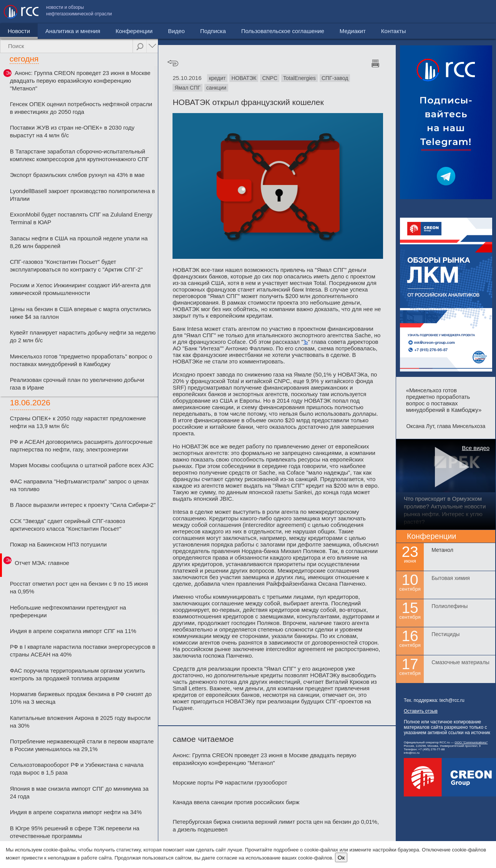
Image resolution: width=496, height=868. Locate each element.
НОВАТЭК (244, 78)
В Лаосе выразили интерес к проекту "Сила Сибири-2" (83, 505)
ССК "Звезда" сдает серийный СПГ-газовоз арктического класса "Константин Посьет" (68, 525)
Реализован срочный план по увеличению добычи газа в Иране (77, 384)
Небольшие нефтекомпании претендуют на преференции (68, 611)
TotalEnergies (299, 78)
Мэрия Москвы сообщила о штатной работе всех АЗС (82, 465)
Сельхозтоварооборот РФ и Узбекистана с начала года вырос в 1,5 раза (77, 769)
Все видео (476, 448)
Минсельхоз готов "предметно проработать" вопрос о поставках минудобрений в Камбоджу (81, 360)
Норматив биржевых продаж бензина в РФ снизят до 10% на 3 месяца (81, 698)
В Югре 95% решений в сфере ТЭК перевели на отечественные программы (75, 832)
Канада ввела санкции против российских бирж (236, 802)
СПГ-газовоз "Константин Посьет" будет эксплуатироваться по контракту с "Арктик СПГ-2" (76, 266)
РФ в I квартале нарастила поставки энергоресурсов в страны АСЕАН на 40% (83, 651)
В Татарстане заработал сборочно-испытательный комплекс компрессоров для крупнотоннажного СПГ (80, 155)
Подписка (213, 31)
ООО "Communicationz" (471, 742)
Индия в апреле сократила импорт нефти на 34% (76, 812)
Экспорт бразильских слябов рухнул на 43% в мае (77, 175)
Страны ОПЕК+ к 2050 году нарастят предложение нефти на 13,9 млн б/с (78, 422)
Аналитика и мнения (73, 31)
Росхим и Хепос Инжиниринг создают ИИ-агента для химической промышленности (80, 289)
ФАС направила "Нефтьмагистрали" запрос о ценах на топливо (79, 485)
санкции (216, 88)
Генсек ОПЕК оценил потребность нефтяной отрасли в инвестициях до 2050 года (81, 108)
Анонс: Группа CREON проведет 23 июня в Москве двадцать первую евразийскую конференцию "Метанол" (80, 81)
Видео (176, 31)
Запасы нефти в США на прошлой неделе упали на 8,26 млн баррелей (79, 242)
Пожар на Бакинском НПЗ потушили (58, 544)
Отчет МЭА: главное (42, 563)
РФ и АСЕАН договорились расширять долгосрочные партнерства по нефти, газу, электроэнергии (81, 446)
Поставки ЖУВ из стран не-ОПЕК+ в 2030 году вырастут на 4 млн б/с (72, 131)
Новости (19, 31)
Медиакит (435, 12)
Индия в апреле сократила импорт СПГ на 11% (73, 631)
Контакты (476, 12)
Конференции (134, 31)
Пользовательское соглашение (365, 12)
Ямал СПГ (187, 88)
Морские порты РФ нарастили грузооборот (230, 782)
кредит (217, 78)
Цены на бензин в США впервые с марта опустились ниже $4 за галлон (81, 313)
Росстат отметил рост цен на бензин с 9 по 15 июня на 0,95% (79, 587)
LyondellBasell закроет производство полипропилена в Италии (82, 195)
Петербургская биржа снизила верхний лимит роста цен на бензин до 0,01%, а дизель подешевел (276, 826)
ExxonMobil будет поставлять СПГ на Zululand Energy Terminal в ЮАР (81, 218)
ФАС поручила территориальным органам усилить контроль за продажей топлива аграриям (78, 674)
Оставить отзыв (421, 711)
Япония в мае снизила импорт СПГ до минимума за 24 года (79, 792)
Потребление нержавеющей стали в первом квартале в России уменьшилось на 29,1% (82, 745)
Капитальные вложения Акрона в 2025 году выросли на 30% (80, 722)
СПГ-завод (335, 78)
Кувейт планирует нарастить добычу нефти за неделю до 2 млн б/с (83, 336)
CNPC (270, 78)
